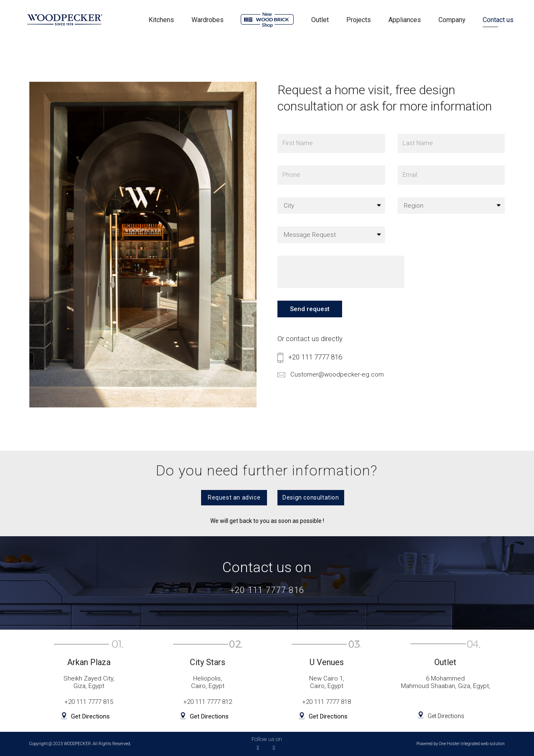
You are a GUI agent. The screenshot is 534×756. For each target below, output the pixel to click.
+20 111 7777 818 (326, 702)
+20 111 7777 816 (315, 364)
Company (452, 20)
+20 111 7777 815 (89, 702)
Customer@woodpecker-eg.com (341, 382)
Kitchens (161, 20)
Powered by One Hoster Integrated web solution (461, 744)
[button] (228, 497)
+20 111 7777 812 (208, 702)
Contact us (498, 20)
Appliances (405, 20)
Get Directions (89, 717)
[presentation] (341, 279)
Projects (359, 20)
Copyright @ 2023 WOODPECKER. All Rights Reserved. (80, 744)
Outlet (320, 20)
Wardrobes (208, 20)
